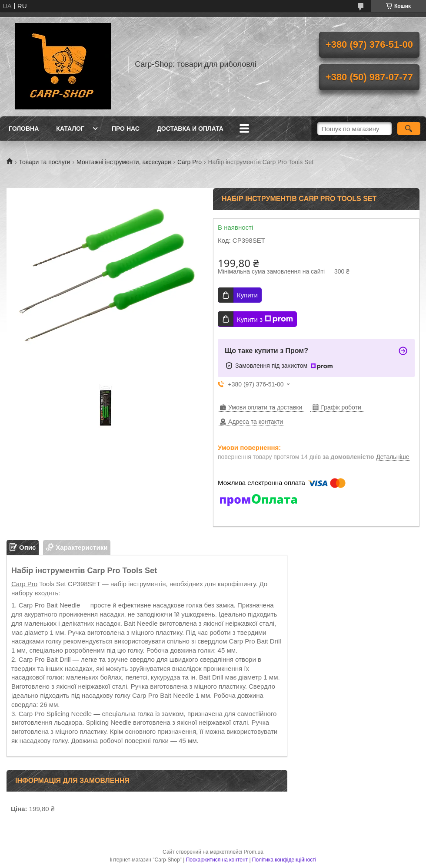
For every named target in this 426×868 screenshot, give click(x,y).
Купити (247, 295)
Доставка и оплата (190, 129)
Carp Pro (190, 162)
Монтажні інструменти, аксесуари (124, 162)
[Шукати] (409, 129)
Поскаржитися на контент (217, 860)
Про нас (126, 129)
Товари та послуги (44, 162)
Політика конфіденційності (284, 860)
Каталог (70, 129)
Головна (24, 129)
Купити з (265, 319)
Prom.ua (254, 852)
